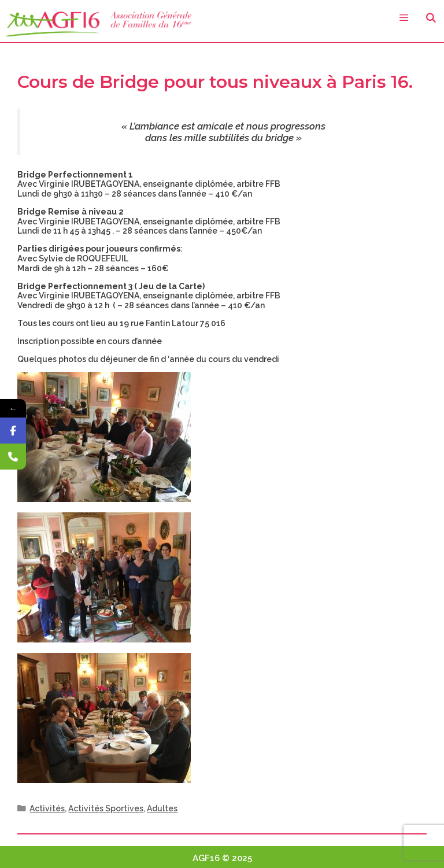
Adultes (162, 808)
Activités (47, 808)
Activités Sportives (106, 808)
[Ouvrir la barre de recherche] (430, 18)
